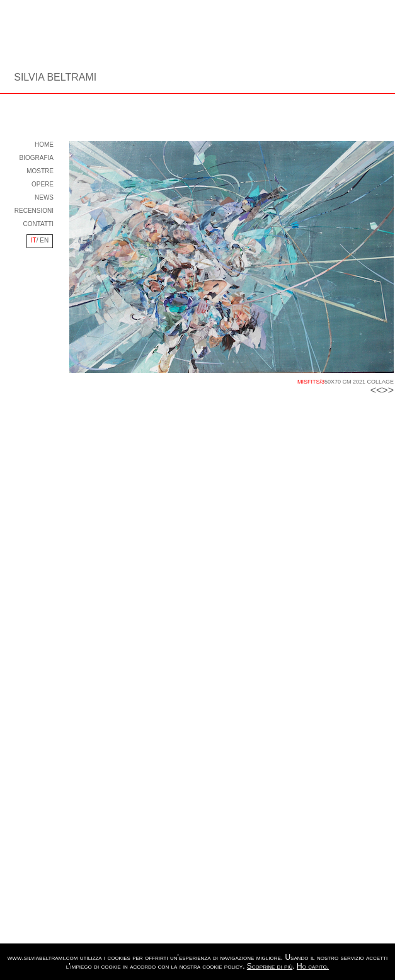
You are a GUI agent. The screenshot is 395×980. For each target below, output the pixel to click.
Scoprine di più (270, 966)
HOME (44, 145)
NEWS (44, 197)
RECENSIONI (34, 211)
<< (376, 390)
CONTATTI (38, 224)
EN (44, 240)
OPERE (43, 184)
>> (388, 390)
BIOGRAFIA (37, 158)
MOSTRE (40, 171)
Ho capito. (313, 966)
